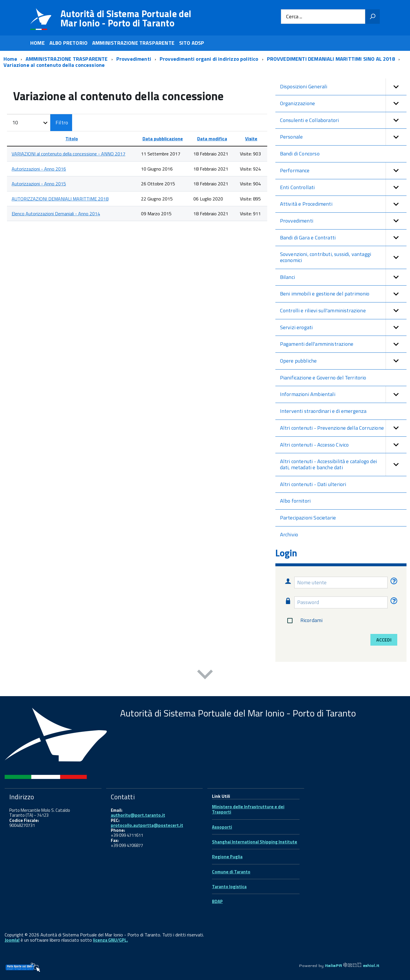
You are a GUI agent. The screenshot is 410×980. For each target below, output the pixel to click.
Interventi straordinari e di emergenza (323, 411)
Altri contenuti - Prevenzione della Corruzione (343, 428)
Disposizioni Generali (343, 87)
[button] (396, 87)
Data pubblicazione (163, 139)
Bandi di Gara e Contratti (343, 238)
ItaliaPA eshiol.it (352, 965)
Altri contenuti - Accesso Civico (343, 445)
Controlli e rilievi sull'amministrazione (343, 311)
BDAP (217, 901)
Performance (343, 171)
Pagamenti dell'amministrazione (343, 344)
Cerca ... (294, 17)
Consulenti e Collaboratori (343, 120)
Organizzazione (343, 104)
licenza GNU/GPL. (110, 940)
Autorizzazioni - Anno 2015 (39, 184)
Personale (343, 137)
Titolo (72, 139)
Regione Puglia (227, 857)
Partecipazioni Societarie (308, 518)
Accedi (384, 640)
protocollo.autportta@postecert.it (147, 825)
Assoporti (222, 827)
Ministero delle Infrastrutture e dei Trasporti (248, 809)
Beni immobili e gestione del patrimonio (343, 294)
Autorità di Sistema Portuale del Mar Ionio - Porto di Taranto (126, 18)
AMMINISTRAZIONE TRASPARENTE (133, 43)
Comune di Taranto (231, 872)
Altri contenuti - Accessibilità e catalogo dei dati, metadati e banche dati (343, 464)
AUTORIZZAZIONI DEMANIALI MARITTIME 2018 (60, 199)
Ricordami (304, 621)
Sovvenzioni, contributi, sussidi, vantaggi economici (343, 257)
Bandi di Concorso (300, 154)
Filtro (62, 122)
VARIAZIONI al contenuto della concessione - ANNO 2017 (68, 154)
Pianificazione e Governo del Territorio (323, 378)
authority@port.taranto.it (138, 815)
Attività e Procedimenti (343, 204)
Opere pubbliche (343, 361)
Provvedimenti (343, 221)
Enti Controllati (343, 188)
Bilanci (343, 277)
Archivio (289, 534)
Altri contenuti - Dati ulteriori (313, 484)
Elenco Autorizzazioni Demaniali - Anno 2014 (56, 214)
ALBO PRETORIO (68, 43)
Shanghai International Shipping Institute (255, 842)
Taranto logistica (229, 887)
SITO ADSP (192, 43)
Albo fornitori (295, 501)
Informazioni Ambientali (343, 394)
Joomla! (12, 940)
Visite (251, 139)
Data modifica (212, 139)
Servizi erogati (343, 328)
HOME (38, 43)
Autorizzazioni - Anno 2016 (39, 169)
